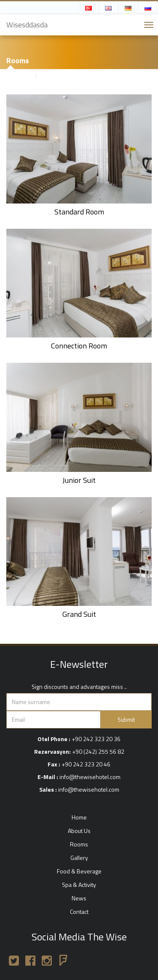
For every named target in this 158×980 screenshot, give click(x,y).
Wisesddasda (27, 25)
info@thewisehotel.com (90, 777)
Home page (19, 76)
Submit (126, 719)
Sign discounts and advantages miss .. (79, 687)
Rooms (48, 76)
